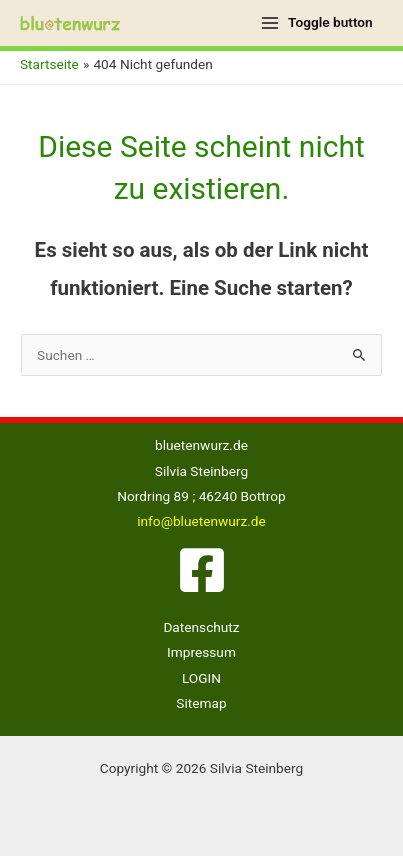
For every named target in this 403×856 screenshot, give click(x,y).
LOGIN (201, 678)
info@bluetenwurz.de (201, 521)
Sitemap (201, 703)
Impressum (201, 652)
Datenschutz (201, 627)
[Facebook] (202, 570)
